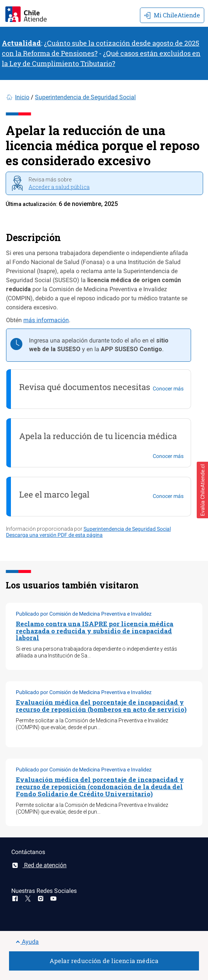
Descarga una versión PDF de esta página (54, 535)
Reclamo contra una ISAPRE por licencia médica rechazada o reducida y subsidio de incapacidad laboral (95, 631)
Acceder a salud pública (59, 187)
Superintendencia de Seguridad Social (85, 97)
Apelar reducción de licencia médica (104, 961)
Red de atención (39, 865)
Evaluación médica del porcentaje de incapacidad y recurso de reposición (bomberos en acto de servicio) (101, 706)
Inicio (22, 97)
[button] (202, 490)
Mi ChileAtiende (172, 15)
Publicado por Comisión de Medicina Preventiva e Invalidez (84, 614)
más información (46, 320)
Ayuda (27, 942)
